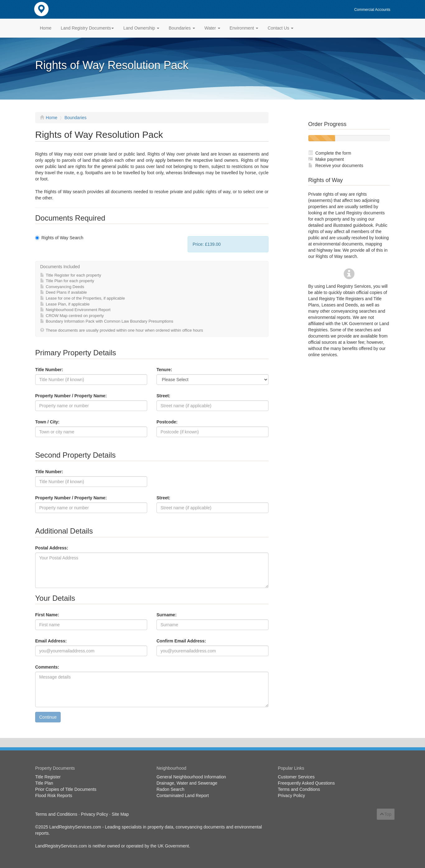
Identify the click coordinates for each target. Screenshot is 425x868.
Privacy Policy (291, 796)
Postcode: (167, 422)
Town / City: (47, 422)
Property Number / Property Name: (71, 396)
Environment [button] (244, 28)
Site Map (120, 814)
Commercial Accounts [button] (372, 10)
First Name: (47, 615)
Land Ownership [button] (141, 28)
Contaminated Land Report (183, 796)
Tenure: (164, 370)
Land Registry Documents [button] (87, 28)
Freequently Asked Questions (306, 783)
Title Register (48, 777)
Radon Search (170, 789)
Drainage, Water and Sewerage (187, 783)
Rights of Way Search (59, 238)
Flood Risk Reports (54, 796)
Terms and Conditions (299, 789)
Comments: (47, 667)
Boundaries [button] (182, 28)
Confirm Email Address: (181, 641)
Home (46, 28)
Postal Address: (52, 548)
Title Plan (44, 783)
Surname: (167, 615)
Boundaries (75, 118)
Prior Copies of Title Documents (66, 789)
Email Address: (51, 641)
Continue (48, 717)
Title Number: (49, 370)
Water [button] (212, 28)
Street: (163, 396)
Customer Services (296, 777)
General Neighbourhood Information (191, 777)
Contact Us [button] (280, 28)
